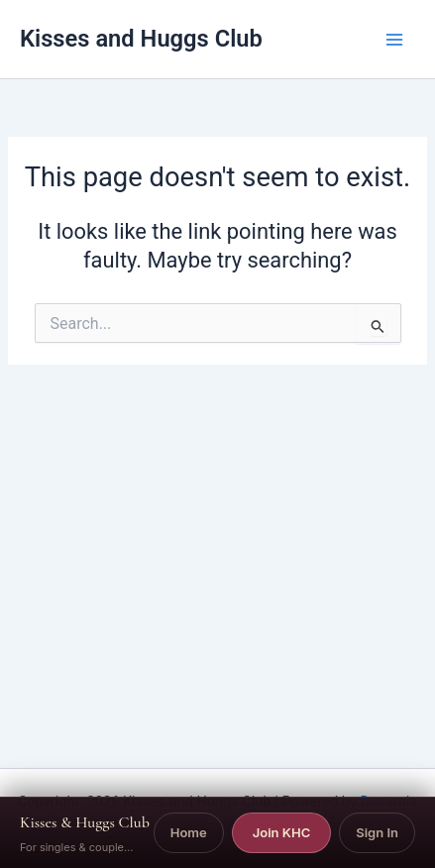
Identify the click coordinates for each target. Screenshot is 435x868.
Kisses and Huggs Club (141, 39)
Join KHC (282, 832)
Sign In (377, 832)
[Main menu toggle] (394, 40)
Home (189, 832)
